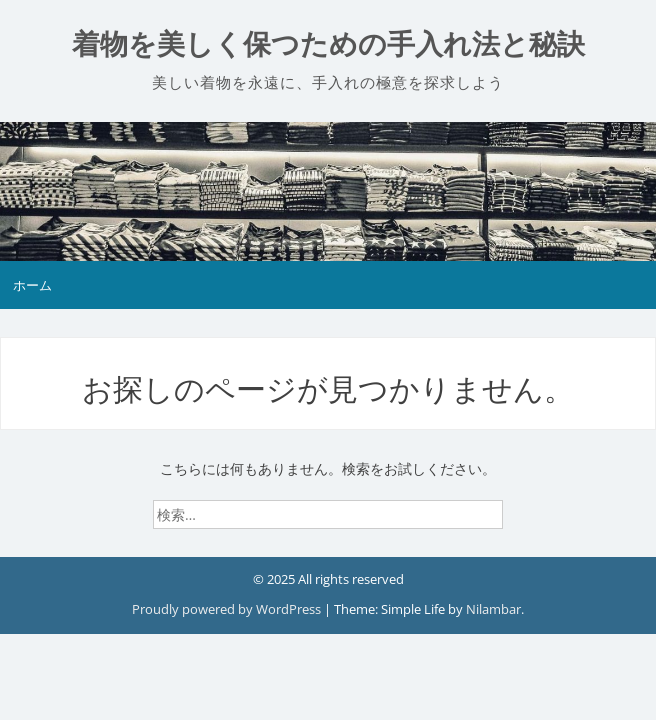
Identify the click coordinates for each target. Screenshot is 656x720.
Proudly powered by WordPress (228, 609)
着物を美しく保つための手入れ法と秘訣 (328, 44)
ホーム (32, 285)
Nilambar (493, 609)
